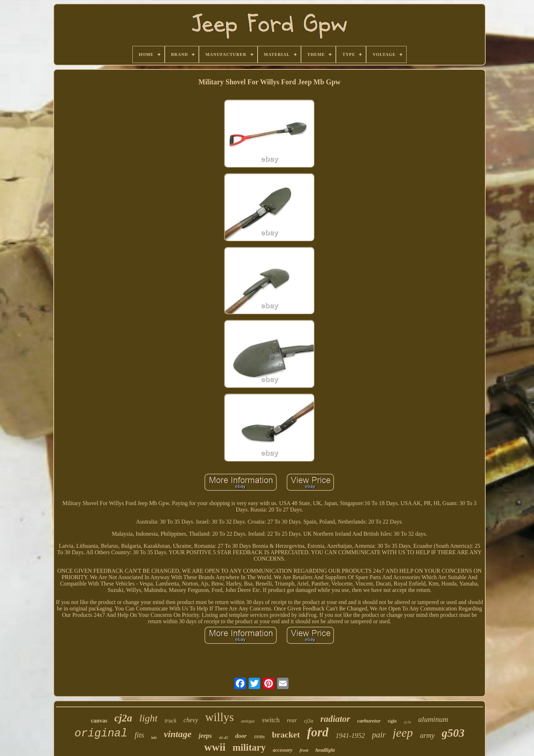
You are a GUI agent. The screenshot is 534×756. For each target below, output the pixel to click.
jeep (403, 733)
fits (139, 735)
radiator (335, 719)
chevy (191, 720)
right (392, 721)
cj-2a (408, 722)
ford (318, 732)
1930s (259, 737)
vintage (178, 734)
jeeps (205, 736)
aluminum (433, 719)
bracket (286, 735)
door (241, 736)
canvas (99, 721)
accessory (283, 750)
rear (292, 720)
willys (220, 717)
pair (379, 735)
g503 (453, 733)
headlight (325, 750)
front (304, 750)
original (101, 733)
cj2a (123, 718)
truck (171, 721)
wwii (215, 747)
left (154, 737)
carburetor (369, 721)
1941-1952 (350, 736)
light (149, 718)
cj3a (309, 721)
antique (248, 721)
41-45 (223, 737)
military (249, 747)
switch (271, 720)
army (427, 735)
